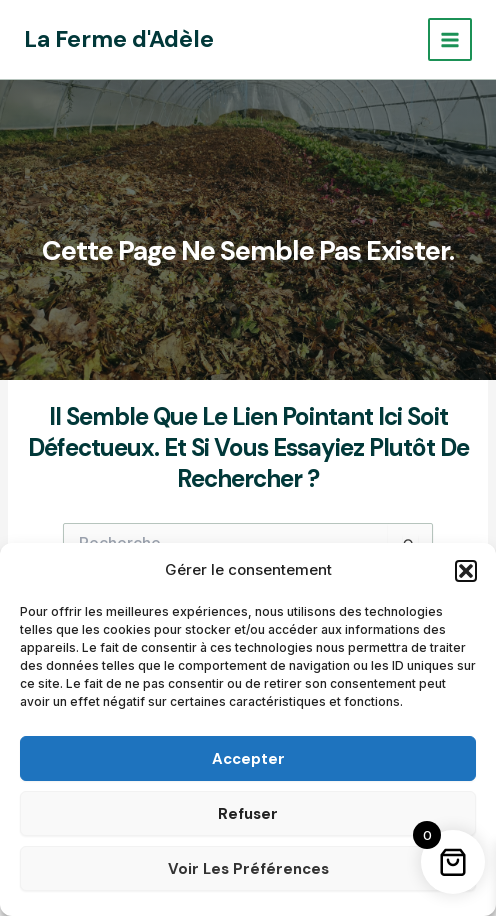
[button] (466, 571)
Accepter (248, 759)
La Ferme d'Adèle (119, 39)
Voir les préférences (248, 869)
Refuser (248, 814)
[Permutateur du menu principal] (450, 40)
